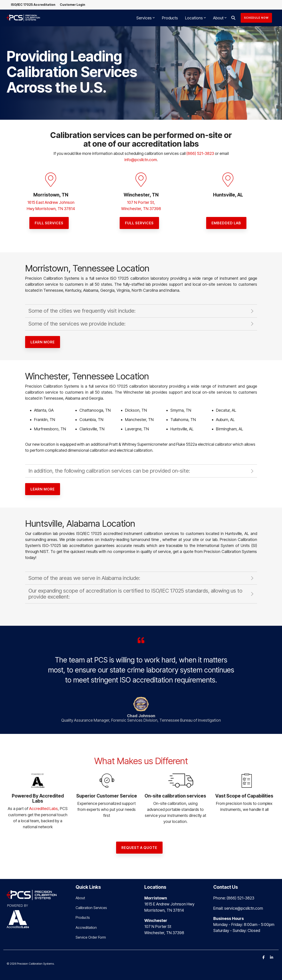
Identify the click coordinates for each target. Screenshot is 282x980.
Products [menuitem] (83, 917)
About (220, 18)
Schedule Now (256, 18)
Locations (195, 18)
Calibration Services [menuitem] (91, 907)
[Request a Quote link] (139, 847)
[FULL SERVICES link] (49, 222)
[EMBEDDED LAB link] (226, 222)
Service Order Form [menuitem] (91, 936)
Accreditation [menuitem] (86, 926)
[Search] (233, 18)
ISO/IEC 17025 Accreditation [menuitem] (33, 5)
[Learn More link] (43, 341)
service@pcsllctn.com (244, 907)
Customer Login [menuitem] (73, 5)
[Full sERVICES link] (139, 222)
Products (170, 18)
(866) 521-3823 (200, 153)
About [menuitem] (80, 897)
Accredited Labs (43, 808)
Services (146, 18)
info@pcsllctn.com (141, 159)
